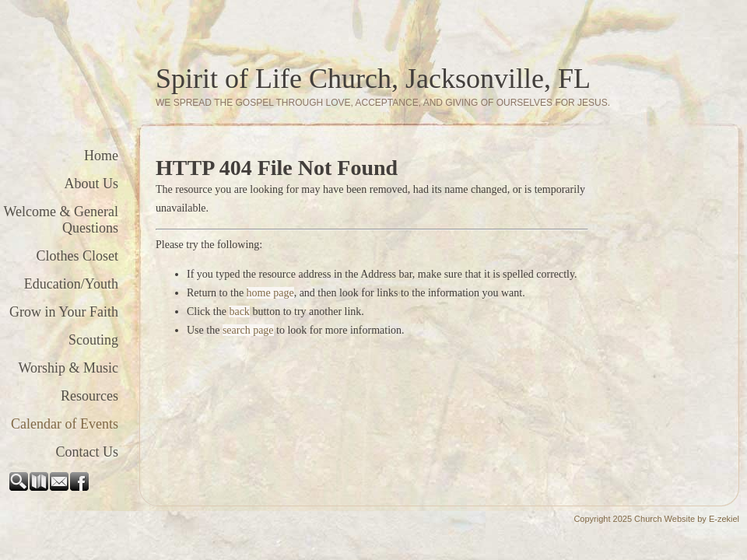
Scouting (93, 340)
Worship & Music (68, 368)
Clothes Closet (77, 256)
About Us (91, 184)
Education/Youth (71, 284)
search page (248, 330)
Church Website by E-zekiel (687, 519)
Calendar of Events (65, 424)
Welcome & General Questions (61, 220)
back (239, 311)
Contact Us (88, 452)
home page (270, 293)
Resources (89, 396)
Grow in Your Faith (64, 312)
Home (101, 156)
